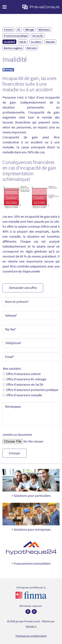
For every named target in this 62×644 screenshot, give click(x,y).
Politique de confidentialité (31, 636)
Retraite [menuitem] (32, 48)
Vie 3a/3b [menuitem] (38, 36)
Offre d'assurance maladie (24, 395)
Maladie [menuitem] (50, 42)
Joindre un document (17, 435)
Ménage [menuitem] (29, 30)
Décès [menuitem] (23, 42)
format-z (31, 626)
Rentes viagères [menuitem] (13, 48)
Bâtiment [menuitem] (44, 30)
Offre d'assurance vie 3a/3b (25, 384)
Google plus (34, 612)
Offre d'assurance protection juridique (32, 390)
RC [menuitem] (19, 30)
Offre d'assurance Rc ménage (26, 379)
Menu (5, 7)
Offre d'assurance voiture (23, 374)
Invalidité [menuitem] (9, 42)
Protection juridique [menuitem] (16, 36)
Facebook (28, 612)
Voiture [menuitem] (8, 30)
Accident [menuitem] (36, 42)
